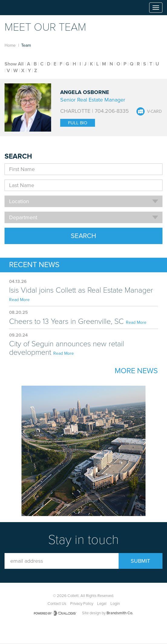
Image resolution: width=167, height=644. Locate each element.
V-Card (154, 111)
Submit (140, 561)
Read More (19, 300)
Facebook (72, 629)
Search (83, 236)
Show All (14, 64)
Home (10, 45)
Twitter (86, 629)
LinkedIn (100, 629)
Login (115, 604)
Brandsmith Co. (120, 613)
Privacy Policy (82, 604)
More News (136, 371)
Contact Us (57, 604)
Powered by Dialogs (55, 613)
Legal (102, 604)
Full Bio (78, 123)
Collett (22, 8)
